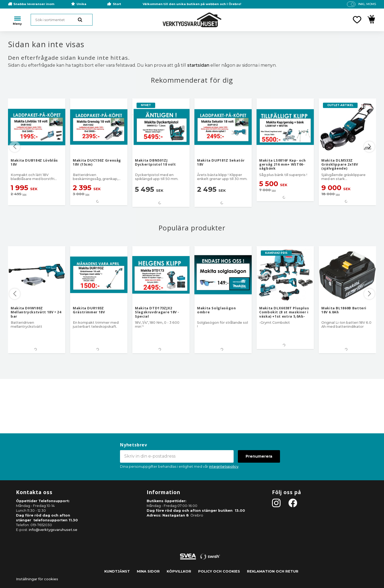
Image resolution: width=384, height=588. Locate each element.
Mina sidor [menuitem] (148, 571)
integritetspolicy (224, 467)
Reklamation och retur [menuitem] (273, 571)
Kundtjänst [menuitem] (117, 571)
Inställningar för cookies (37, 579)
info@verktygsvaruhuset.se (53, 530)
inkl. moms (367, 4)
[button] (357, 20)
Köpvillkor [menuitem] (179, 571)
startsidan (198, 65)
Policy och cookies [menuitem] (219, 571)
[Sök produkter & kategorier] (62, 20)
